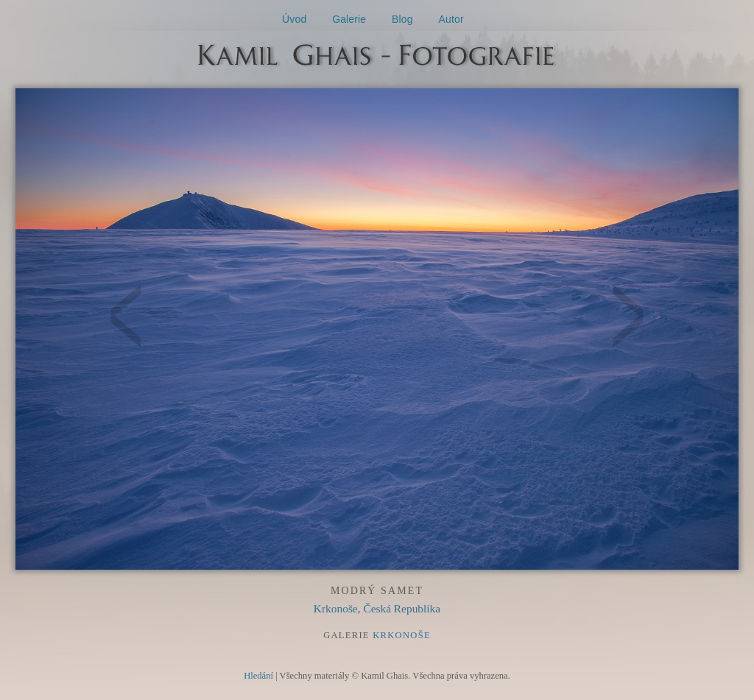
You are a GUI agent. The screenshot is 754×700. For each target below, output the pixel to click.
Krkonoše (402, 635)
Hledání (258, 676)
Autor (451, 19)
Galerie (349, 19)
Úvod (294, 19)
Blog (402, 19)
